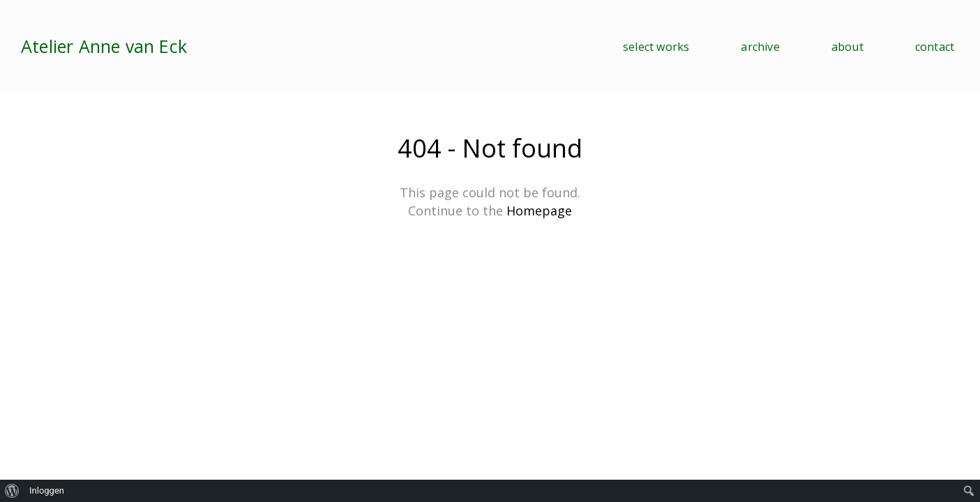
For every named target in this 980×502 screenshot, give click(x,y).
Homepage (539, 211)
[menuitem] (12, 491)
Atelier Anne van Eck (104, 46)
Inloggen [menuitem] (47, 490)
